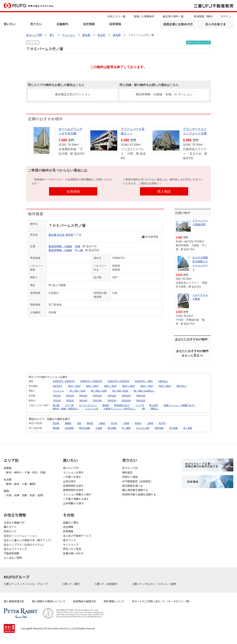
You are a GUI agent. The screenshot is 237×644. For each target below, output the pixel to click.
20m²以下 (58, 386)
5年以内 (70, 396)
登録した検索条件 (144, 16)
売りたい (36, 24)
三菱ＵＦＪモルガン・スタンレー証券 (154, 584)
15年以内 (112, 396)
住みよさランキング (15, 549)
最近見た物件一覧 (173, 16)
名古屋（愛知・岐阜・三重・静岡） (21, 482)
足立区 (61, 235)
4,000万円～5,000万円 (91, 381)
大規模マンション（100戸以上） (120, 409)
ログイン (226, 16)
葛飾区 (68, 423)
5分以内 (70, 401)
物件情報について (114, 601)
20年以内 (126, 396)
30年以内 (141, 396)
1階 (143, 409)
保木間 (69, 235)
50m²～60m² (129, 386)
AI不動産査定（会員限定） (138, 481)
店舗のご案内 (71, 523)
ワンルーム (58, 391)
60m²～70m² (147, 386)
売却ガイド (10, 531)
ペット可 (140, 405)
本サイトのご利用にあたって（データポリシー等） (162, 601)
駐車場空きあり (122, 405)
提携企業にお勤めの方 (178, 24)
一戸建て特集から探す (76, 499)
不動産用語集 (11, 553)
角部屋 (106, 405)
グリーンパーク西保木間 (200, 222)
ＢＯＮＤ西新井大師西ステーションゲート (200, 263)
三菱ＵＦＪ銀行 (71, 584)
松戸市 (162, 423)
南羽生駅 (159, 428)
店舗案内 (62, 24)
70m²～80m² (165, 386)
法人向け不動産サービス (77, 536)
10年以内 (97, 396)
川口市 (114, 423)
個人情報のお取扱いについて (49, 601)
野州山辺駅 (85, 428)
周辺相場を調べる (133, 486)
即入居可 (154, 405)
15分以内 (112, 401)
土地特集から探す (73, 503)
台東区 (102, 423)
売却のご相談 (130, 477)
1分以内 (57, 401)
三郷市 (150, 423)
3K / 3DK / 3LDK (120, 391)
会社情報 (89, 24)
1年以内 (57, 396)
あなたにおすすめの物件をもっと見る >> (192, 353)
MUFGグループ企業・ (202, 465)
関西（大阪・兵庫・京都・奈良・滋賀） (24, 493)
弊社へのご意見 (72, 549)
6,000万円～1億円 (144, 381)
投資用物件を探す (73, 486)
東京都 (52, 235)
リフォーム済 (91, 409)
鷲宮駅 (56, 428)
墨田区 (90, 423)
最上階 (56, 405)
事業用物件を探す (73, 490)
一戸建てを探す (72, 477)
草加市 (138, 423)
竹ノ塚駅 (126, 428)
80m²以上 (181, 386)
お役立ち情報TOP (14, 523)
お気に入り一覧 (116, 16)
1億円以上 (163, 381)
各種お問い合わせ (73, 553)
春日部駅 (112, 428)
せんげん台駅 (143, 428)
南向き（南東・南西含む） (66, 409)
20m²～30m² (74, 386)
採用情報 (115, 24)
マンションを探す (73, 472)
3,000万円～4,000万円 (64, 381)
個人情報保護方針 (14, 601)
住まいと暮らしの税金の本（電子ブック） (28, 540)
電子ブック (69, 540)
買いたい (10, 24)
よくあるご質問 (13, 558)
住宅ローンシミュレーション (20, 536)
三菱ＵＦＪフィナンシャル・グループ (26, 584)
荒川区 (56, 423)
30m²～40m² (92, 386)
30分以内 (141, 401)
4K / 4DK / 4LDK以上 (144, 391)
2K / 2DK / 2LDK (99, 391)
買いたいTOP (71, 468)
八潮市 (126, 423)
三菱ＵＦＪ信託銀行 (106, 584)
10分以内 (97, 401)
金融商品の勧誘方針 (85, 601)
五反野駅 (69, 428)
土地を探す (69, 481)
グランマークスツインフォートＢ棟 (195, 131)
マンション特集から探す (77, 494)
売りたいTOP (130, 468)
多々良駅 (188, 428)
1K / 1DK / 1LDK (77, 391)
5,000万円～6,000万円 (118, 381)
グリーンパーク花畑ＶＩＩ (133, 131)
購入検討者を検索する (135, 490)
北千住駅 (173, 428)
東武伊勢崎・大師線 (60, 246)
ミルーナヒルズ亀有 (200, 297)
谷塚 (78, 246)
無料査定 (127, 472)
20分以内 (126, 401)
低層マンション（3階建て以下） (180, 405)
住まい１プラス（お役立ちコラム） (24, 545)
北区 (79, 423)
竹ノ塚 (79, 250)
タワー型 (69, 405)
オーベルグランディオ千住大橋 (70, 131)
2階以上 (154, 409)
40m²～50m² (110, 386)
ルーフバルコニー (88, 405)
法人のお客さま (216, 24)
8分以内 (83, 401)
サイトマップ (71, 545)
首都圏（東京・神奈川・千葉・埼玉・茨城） (26, 470)
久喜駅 (99, 428)
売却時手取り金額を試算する (139, 494)
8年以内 (83, 396)
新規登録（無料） (204, 16)
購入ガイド (10, 527)
